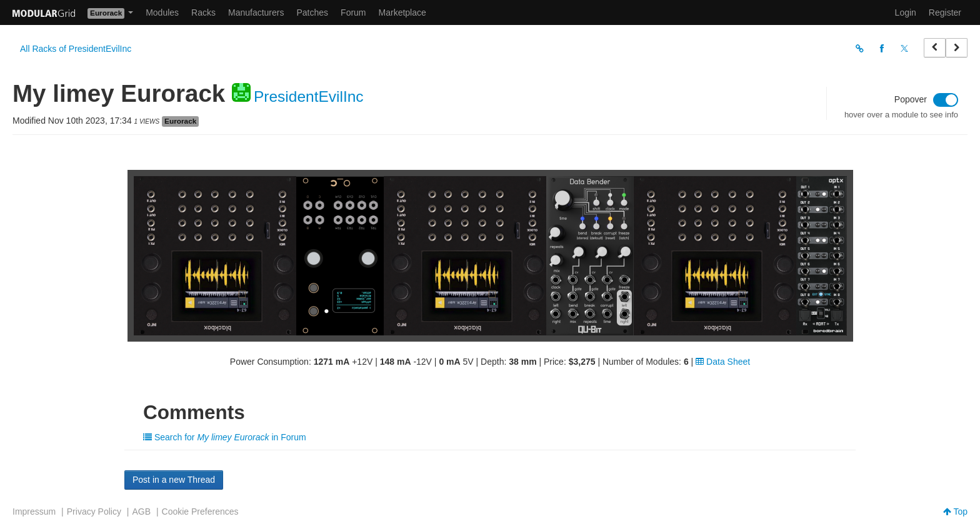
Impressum (34, 512)
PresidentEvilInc (309, 96)
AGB (141, 512)
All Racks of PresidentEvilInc (76, 49)
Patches (312, 12)
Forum (353, 12)
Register (945, 12)
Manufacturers (256, 12)
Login (906, 12)
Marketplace (402, 12)
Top (955, 512)
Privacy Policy (94, 512)
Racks (203, 12)
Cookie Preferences (200, 512)
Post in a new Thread (174, 480)
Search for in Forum (225, 437)
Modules (162, 12)
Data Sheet (723, 362)
